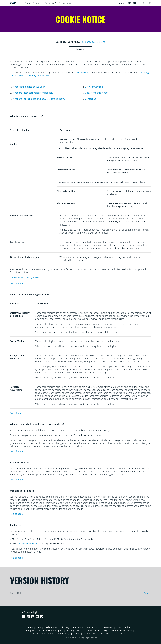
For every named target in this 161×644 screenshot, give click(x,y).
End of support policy (97, 630)
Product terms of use (43, 633)
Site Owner (105, 633)
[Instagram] (29, 617)
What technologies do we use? (29, 87)
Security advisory (75, 630)
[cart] (149, 3)
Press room (107, 627)
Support (121, 3)
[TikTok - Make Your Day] (42, 617)
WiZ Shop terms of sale (84, 633)
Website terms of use (122, 630)
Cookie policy (63, 633)
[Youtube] (38, 617)
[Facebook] (24, 617)
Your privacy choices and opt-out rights (44, 630)
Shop (27, 3)
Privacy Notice (84, 73)
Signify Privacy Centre (29, 544)
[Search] (143, 3)
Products (37, 3)
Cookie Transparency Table (24, 277)
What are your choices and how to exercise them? (39, 99)
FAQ (39, 627)
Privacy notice (123, 627)
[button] (134, 3)
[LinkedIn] (33, 617)
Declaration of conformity (57, 627)
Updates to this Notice (97, 93)
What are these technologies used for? (33, 93)
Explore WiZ (50, 3)
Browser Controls (94, 87)
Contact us (90, 99)
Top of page (16, 283)
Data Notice (120, 633)
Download (81, 49)
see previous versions (94, 42)
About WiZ (78, 627)
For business (65, 3)
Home (30, 627)
